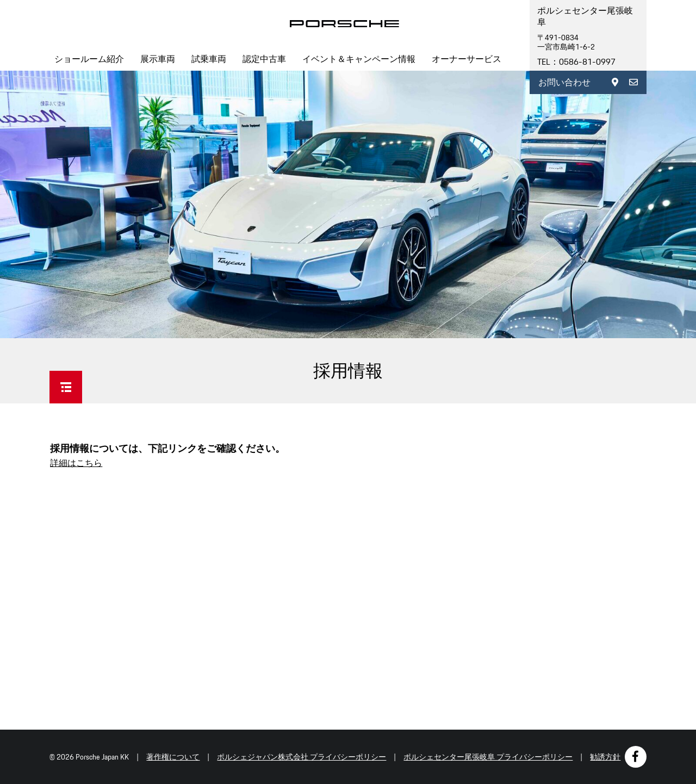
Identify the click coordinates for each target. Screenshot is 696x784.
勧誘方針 (605, 757)
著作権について (173, 757)
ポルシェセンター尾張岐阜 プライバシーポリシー (488, 757)
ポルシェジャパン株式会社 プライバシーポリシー (302, 757)
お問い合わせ (564, 82)
